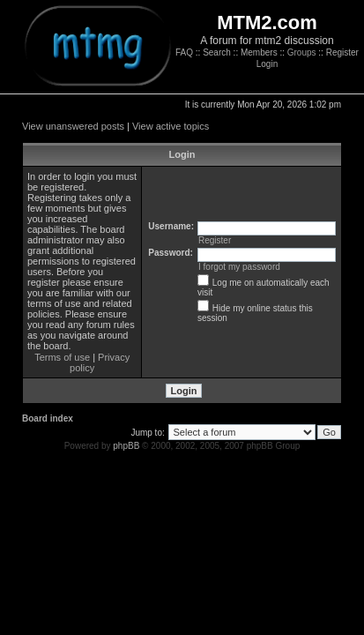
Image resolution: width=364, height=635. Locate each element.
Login (267, 64)
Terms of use (62, 357)
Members (259, 52)
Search (217, 52)
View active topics (171, 126)
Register (342, 52)
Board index (48, 418)
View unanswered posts (73, 126)
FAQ (184, 52)
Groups (302, 52)
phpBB (126, 446)
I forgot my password (239, 267)
